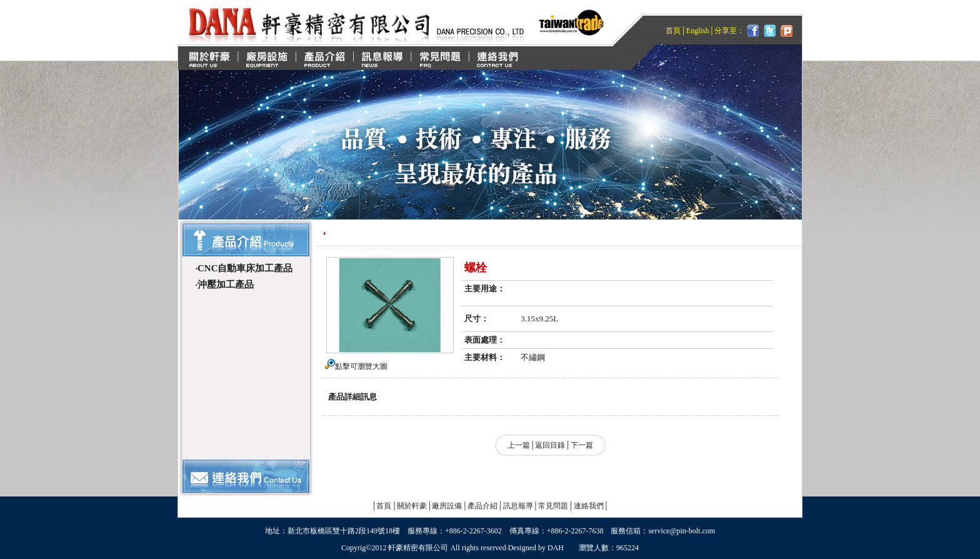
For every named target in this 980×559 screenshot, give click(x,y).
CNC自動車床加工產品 (245, 268)
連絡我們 (589, 506)
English (698, 31)
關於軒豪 (412, 506)
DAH (556, 548)
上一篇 (519, 445)
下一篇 (582, 445)
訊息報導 (518, 506)
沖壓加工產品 (226, 285)
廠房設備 (447, 506)
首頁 (673, 31)
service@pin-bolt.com (682, 531)
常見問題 (553, 506)
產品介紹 (482, 506)
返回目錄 (550, 445)
